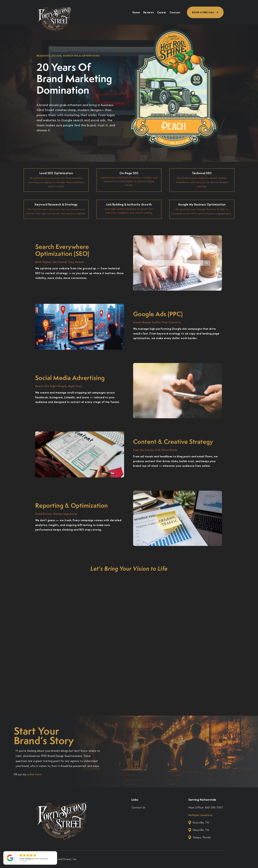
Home (136, 12)
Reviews (149, 12)
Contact (175, 12)
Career (162, 12)
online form (34, 774)
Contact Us (138, 807)
